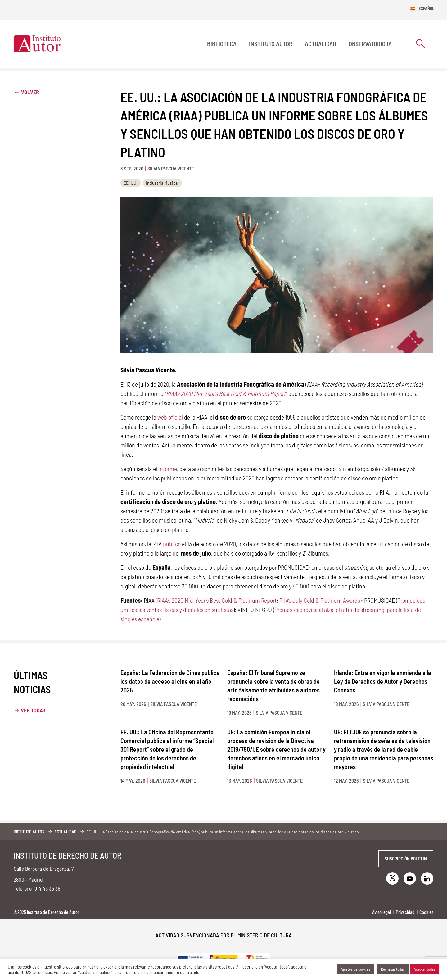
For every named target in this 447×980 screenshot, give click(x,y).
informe (168, 469)
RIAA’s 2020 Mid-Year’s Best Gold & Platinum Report (217, 600)
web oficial (170, 417)
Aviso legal (382, 912)
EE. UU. (131, 183)
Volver (26, 92)
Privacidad (405, 912)
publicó (172, 544)
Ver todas (33, 710)
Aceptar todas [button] (425, 969)
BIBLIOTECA (222, 44)
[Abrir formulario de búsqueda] (421, 44)
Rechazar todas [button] (393, 969)
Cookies (426, 912)
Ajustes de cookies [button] (356, 969)
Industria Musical (162, 183)
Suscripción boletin (406, 859)
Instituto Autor (271, 44)
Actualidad (321, 44)
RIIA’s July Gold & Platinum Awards (320, 600)
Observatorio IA (370, 44)
